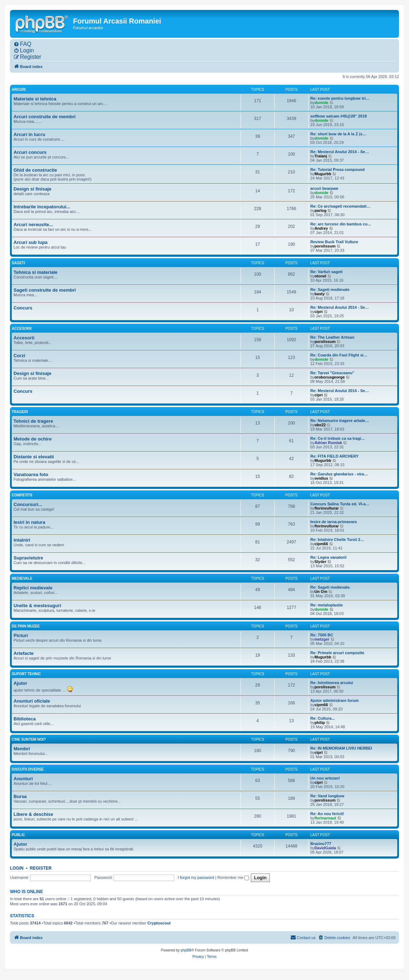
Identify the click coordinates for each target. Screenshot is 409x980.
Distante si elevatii (34, 457)
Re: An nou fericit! (327, 814)
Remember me (233, 877)
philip (320, 723)
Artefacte (24, 653)
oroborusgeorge (330, 377)
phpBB (186, 950)
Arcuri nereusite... (33, 225)
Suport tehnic (26, 674)
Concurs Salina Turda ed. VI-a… (340, 504)
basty (320, 294)
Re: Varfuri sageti (326, 272)
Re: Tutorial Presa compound (338, 170)
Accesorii (22, 329)
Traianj (321, 156)
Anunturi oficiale (32, 701)
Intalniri (22, 540)
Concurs (23, 308)
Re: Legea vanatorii (328, 557)
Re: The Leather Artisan (332, 337)
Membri (22, 749)
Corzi (19, 356)
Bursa (20, 796)
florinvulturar (327, 508)
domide (322, 103)
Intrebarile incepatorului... (42, 207)
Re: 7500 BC (322, 635)
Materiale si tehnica (35, 99)
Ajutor (20, 683)
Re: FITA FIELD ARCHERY (334, 456)
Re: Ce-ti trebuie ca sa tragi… (338, 438)
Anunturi (23, 779)
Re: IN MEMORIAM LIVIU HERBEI (341, 748)
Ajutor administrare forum (335, 700)
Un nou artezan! (325, 778)
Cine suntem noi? (29, 739)
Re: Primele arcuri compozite (337, 653)
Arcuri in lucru (29, 134)
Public (18, 835)
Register (41, 868)
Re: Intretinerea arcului (332, 683)
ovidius (322, 478)
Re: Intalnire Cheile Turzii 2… (337, 539)
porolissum (325, 246)
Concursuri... (28, 504)
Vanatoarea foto (31, 475)
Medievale (22, 578)
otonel (320, 276)
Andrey (321, 228)
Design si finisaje (32, 189)
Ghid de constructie (35, 170)
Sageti (18, 263)
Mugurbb (323, 174)
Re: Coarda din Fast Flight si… (339, 355)
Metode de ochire (33, 439)
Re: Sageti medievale (330, 290)
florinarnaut (325, 818)
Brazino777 (321, 844)
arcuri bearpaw (324, 188)
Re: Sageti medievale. (330, 587)
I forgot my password (196, 877)
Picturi (21, 635)
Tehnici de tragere (33, 421)
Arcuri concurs (30, 152)
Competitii (22, 495)
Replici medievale (33, 588)
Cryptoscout (159, 923)
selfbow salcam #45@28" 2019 (338, 116)
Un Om (321, 591)
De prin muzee (26, 626)
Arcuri (19, 90)
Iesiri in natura (29, 522)
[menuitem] (22, 44)
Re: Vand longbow (327, 796)
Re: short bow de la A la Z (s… (338, 134)
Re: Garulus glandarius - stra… (339, 474)
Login (17, 868)
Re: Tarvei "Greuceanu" (332, 373)
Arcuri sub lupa (30, 242)
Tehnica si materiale (35, 272)
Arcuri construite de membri (45, 117)
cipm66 (321, 544)
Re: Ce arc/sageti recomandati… (340, 206)
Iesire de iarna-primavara (333, 522)
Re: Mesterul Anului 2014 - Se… (340, 152)
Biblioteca (25, 719)
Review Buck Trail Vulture (334, 242)
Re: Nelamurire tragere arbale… (340, 421)
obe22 (320, 425)
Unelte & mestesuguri (37, 606)
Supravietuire (28, 558)
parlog (321, 210)
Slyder (321, 562)
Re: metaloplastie (327, 605)
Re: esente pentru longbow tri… (340, 98)
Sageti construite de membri (45, 290)
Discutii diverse (28, 769)
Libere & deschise (33, 814)
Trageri (20, 412)
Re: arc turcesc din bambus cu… (341, 224)
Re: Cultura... (322, 718)
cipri (319, 312)
